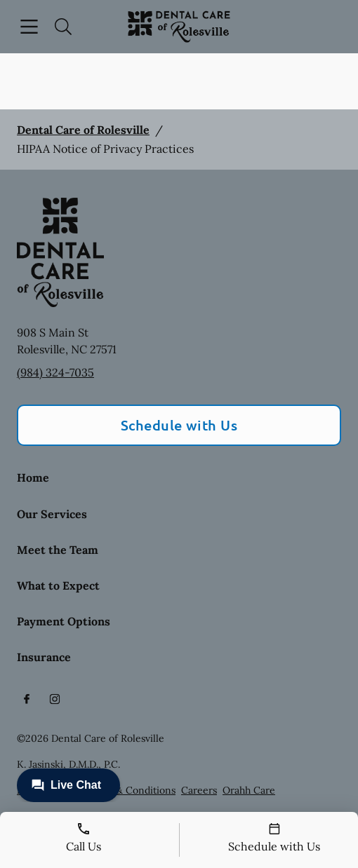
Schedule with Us (179, 425)
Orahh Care (249, 790)
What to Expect (58, 585)
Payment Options (64, 621)
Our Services (52, 514)
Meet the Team (58, 550)
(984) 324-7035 (55, 372)
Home (33, 477)
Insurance (44, 657)
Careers (199, 790)
